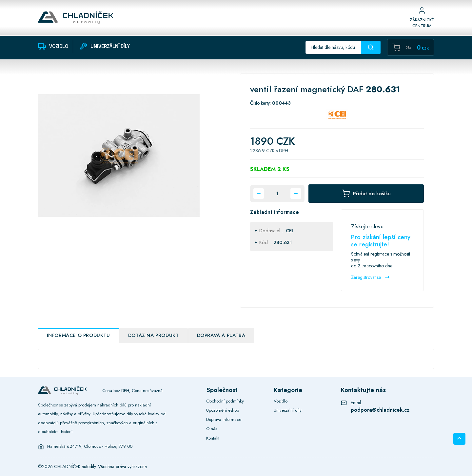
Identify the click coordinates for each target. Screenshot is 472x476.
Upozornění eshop (223, 410)
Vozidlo (281, 401)
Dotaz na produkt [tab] (154, 335)
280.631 (283, 242)
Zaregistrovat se (370, 277)
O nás (212, 429)
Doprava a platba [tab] (221, 335)
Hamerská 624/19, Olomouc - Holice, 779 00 (90, 446)
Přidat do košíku (366, 194)
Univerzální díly (288, 410)
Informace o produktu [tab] (79, 335)
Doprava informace (224, 419)
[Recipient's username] (333, 47)
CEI (289, 231)
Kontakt (213, 438)
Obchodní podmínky (225, 401)
